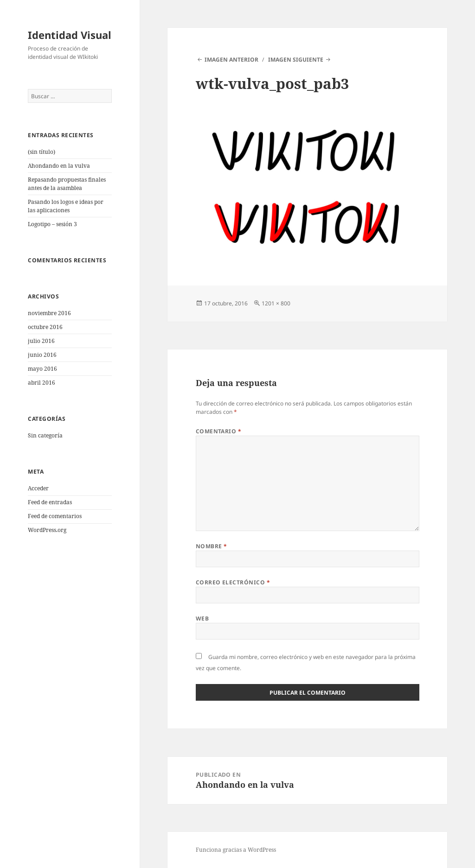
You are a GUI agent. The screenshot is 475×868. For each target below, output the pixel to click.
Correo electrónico (233, 582)
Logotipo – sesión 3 (52, 224)
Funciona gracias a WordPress (236, 850)
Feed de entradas (50, 502)
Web (202, 618)
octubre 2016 (45, 327)
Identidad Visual (70, 35)
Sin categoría (45, 435)
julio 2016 (41, 341)
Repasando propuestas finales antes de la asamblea (67, 184)
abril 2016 (42, 383)
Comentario (219, 431)
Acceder (38, 488)
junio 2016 (42, 355)
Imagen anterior (231, 60)
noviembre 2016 (49, 313)
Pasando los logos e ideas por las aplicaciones (66, 206)
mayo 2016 (42, 369)
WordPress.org (47, 530)
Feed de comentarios (55, 516)
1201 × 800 (276, 303)
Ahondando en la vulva (59, 166)
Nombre (212, 546)
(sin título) (42, 152)
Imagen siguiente (296, 60)
